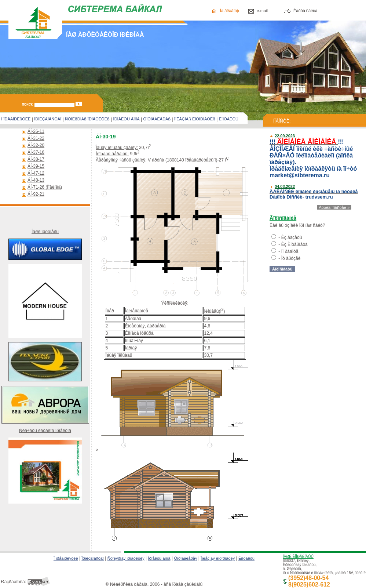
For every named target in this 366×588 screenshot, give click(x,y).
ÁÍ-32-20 (36, 145)
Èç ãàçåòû (292, 237)
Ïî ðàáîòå (290, 251)
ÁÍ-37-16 (36, 152)
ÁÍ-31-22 (36, 138)
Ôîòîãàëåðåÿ (185, 558)
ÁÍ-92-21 (36, 194)
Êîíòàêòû (246, 558)
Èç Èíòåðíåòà (294, 244)
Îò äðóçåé (291, 258)
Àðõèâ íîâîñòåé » (334, 207)
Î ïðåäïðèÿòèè (66, 558)
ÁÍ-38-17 (36, 159)
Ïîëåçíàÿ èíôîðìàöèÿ (218, 558)
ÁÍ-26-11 (36, 131)
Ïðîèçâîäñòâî (93, 558)
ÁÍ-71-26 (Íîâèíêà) (45, 187)
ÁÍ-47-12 (36, 173)
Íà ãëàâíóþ (230, 11)
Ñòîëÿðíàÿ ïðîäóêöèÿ (126, 558)
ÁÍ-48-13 (36, 180)
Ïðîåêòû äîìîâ (159, 558)
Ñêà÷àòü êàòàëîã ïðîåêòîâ (45, 431)
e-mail (262, 11)
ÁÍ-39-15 (36, 166)
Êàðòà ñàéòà (305, 11)
